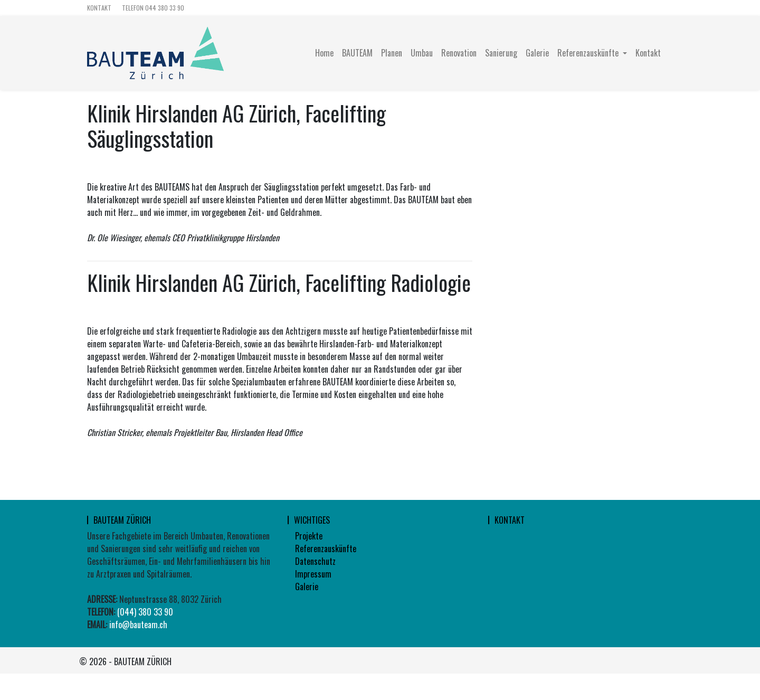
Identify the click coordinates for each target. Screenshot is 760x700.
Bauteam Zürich (122, 520)
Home (324, 53)
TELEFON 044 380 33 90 (153, 8)
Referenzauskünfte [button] (589, 53)
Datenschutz (315, 561)
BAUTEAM (357, 53)
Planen (392, 53)
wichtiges (312, 520)
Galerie (537, 53)
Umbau (422, 53)
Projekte (309, 536)
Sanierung (501, 53)
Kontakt (99, 8)
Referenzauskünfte (326, 548)
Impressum (313, 574)
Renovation (459, 53)
